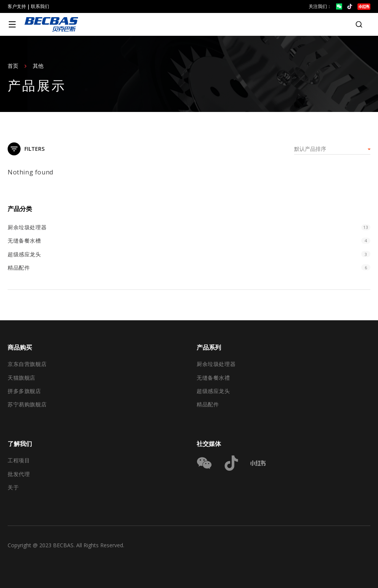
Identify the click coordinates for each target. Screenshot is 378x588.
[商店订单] (332, 149)
